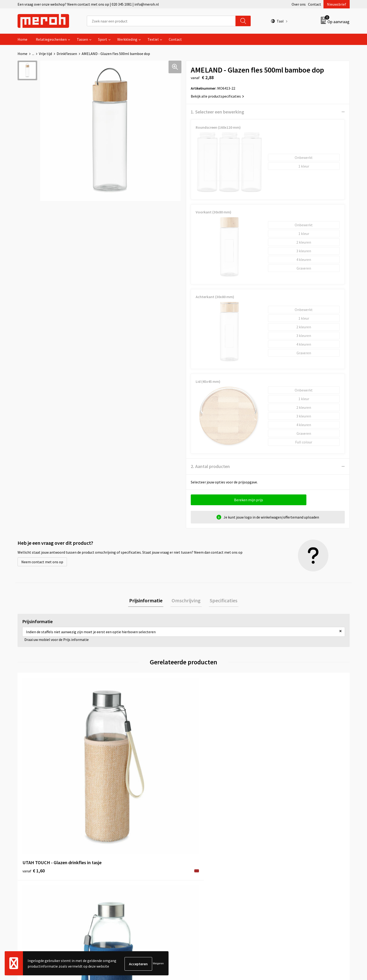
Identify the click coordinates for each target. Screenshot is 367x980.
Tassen (82, 39)
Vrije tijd (45, 54)
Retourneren (200, 855)
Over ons (299, 4)
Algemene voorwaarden (291, 848)
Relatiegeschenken (51, 39)
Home (22, 39)
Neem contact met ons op (42, 562)
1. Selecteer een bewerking (217, 112)
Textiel (153, 39)
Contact (315, 4)
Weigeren (158, 964)
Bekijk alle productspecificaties (217, 96)
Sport (103, 39)
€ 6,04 (283, 775)
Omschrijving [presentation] (186, 601)
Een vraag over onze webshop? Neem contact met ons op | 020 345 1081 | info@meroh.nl (88, 4)
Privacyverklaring (286, 869)
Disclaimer (280, 877)
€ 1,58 (200, 775)
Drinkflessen (67, 54)
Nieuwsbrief (337, 4)
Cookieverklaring (285, 862)
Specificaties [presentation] (221, 601)
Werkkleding (127, 39)
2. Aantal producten (210, 466)
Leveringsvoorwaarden (290, 855)
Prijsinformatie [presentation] (148, 601)
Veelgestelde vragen (123, 862)
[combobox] (161, 21)
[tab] (148, 601)
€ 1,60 (34, 775)
